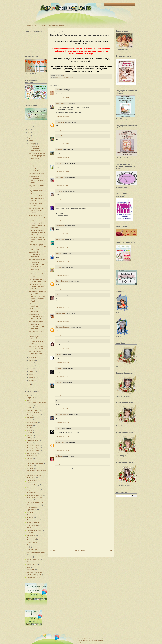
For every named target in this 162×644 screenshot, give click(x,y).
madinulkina (60, 442)
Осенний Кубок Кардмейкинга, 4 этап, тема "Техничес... (37, 148)
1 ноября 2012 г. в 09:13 (62, 464)
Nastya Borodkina (62, 415)
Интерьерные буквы (33, 446)
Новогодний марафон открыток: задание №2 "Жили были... (38, 240)
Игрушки (30, 443)
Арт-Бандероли (91, 639)
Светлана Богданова (63, 327)
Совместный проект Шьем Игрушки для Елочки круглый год (37, 545)
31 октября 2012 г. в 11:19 (63, 289)
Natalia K (59, 136)
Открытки (30, 512)
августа (32, 360)
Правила (43, 26)
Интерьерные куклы (33, 451)
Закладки (30, 438)
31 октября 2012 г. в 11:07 (63, 275)
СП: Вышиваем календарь (36, 552)
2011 (29, 384)
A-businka (59, 191)
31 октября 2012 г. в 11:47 (63, 307)
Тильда (29, 557)
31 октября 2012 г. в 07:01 (63, 144)
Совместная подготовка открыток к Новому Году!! (37, 299)
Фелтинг (29, 562)
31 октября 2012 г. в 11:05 (63, 261)
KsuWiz (59, 382)
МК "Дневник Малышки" (37, 259)
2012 (29, 135)
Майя (58, 90)
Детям (29, 428)
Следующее (54, 550)
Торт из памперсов (33, 559)
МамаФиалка (61, 205)
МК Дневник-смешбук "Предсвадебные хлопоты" (36, 210)
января (32, 381)
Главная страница (32, 26)
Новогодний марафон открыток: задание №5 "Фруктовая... (38, 218)
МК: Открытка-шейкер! (37, 173)
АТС (28, 395)
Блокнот (29, 408)
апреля (32, 372)
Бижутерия (30, 398)
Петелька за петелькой (34, 515)
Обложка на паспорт (34, 505)
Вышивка (30, 417)
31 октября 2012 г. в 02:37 (63, 116)
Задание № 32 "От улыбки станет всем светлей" (37, 286)
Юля (58, 295)
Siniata (58, 355)
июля (31, 363)
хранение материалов (34, 572)
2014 (29, 129)
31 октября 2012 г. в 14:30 (63, 363)
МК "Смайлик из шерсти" (37, 321)
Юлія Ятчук (60, 226)
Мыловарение (31, 493)
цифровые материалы (34, 575)
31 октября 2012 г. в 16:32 (63, 395)
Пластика (30, 517)
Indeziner (86, 642)
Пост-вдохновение (33, 522)
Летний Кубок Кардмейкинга (36, 471)
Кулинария (30, 468)
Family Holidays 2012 (34, 577)
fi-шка (58, 428)
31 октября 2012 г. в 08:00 (63, 171)
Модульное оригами (33, 490)
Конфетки (30, 466)
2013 (29, 132)
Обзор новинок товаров (35, 502)
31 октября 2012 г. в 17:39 (63, 423)
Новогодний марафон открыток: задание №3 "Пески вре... (38, 232)
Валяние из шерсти (33, 410)
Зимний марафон (33, 440)
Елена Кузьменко (62, 281)
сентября (33, 357)
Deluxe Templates (98, 640)
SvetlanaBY (60, 104)
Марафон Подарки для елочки (65, 77)
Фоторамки (30, 570)
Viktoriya (59, 368)
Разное (29, 528)
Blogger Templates (83, 640)
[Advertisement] (67, 534)
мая (31, 369)
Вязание (29, 420)
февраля (33, 378)
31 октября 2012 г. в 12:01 (63, 321)
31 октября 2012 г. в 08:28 (63, 199)
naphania (59, 456)
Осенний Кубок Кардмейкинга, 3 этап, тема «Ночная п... (37, 254)
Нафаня (59, 267)
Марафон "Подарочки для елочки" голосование (36, 168)
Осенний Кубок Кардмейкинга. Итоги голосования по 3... (37, 161)
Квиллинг (30, 458)
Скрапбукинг (31, 535)
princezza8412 (61, 313)
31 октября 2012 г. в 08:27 (63, 185)
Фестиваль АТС (32, 564)
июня (31, 366)
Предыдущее (108, 550)
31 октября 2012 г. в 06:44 (63, 130)
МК (28, 487)
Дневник (29, 430)
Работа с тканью (32, 525)
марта (31, 375)
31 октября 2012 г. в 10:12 (63, 234)
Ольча (58, 341)
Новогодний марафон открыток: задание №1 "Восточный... (38, 247)
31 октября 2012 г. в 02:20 (63, 98)
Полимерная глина (33, 520)
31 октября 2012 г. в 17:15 (63, 409)
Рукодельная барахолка (57, 26)
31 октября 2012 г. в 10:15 (63, 247)
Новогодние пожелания (35, 495)
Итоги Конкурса (32, 456)
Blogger (104, 639)
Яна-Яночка (60, 122)
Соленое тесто (32, 550)
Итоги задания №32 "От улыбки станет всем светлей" (37, 198)
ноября (32, 141)
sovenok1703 (60, 163)
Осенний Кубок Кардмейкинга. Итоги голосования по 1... (37, 327)
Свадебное (30, 533)
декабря (32, 138)
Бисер (29, 400)
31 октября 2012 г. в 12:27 (63, 335)
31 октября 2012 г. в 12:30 (63, 349)
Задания (30, 435)
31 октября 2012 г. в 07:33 (63, 158)
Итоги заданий (32, 453)
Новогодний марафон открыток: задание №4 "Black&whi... (38, 225)
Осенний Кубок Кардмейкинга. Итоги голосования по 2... (37, 264)
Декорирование (32, 423)
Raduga (58, 253)
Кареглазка (60, 240)
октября (32, 144)
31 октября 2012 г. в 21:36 (63, 436)
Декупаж (30, 425)
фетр (28, 567)
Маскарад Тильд (32, 485)
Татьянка (59, 150)
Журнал (29, 433)
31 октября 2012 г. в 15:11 (63, 376)
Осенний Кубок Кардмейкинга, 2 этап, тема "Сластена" (37, 316)
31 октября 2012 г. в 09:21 (63, 220)
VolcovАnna (60, 177)
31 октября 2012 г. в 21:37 (63, 450)
